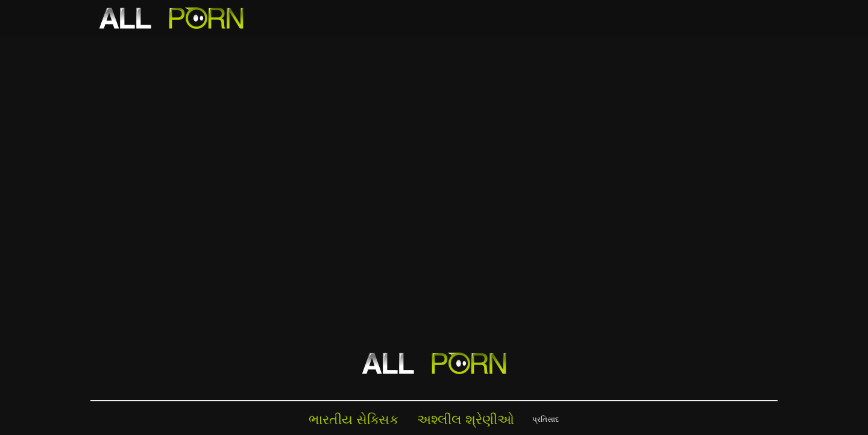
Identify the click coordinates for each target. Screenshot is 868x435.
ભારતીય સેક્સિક (354, 419)
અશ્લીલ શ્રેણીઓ (466, 419)
